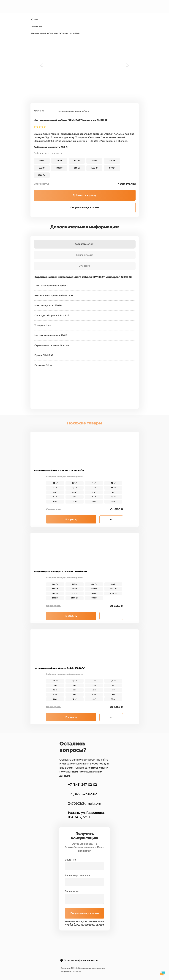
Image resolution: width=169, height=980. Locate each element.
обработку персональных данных (86, 924)
